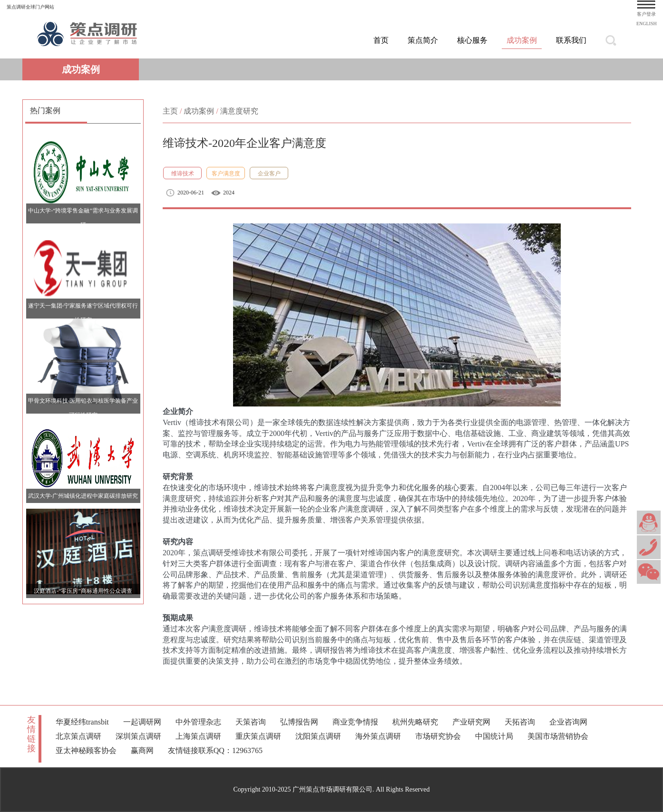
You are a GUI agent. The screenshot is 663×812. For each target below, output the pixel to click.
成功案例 (522, 40)
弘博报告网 (299, 722)
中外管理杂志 (198, 722)
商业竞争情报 (355, 722)
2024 (229, 193)
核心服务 (472, 40)
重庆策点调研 (258, 736)
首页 (381, 40)
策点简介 (423, 40)
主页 (170, 111)
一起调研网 (142, 722)
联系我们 (571, 40)
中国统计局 (494, 736)
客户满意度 (226, 174)
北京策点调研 (78, 736)
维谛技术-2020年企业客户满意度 (244, 143)
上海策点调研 (198, 736)
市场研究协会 (438, 736)
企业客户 (269, 174)
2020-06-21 (191, 193)
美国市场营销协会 (558, 736)
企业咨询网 (568, 722)
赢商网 (142, 750)
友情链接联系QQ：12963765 (215, 750)
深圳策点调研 (138, 736)
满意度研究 (239, 111)
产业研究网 (471, 722)
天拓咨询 (520, 722)
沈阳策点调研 (318, 736)
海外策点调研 (378, 736)
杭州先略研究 (415, 722)
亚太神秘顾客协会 (86, 750)
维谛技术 (183, 174)
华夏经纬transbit (82, 722)
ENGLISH (647, 24)
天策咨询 (251, 722)
